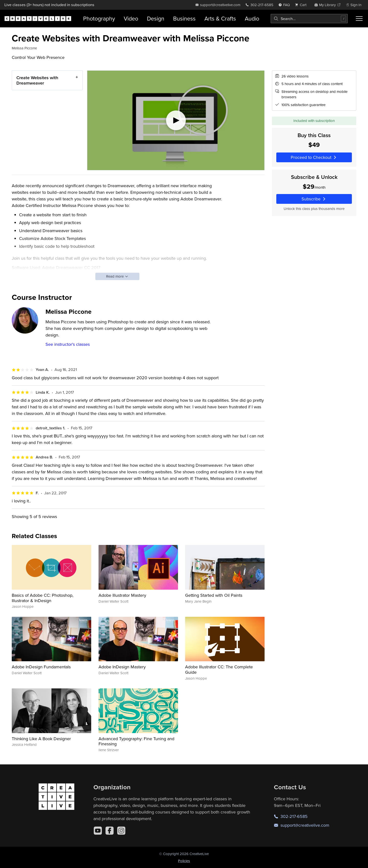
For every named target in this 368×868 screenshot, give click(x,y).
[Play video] (176, 120)
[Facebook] (110, 831)
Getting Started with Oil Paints (214, 595)
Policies (184, 861)
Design (156, 18)
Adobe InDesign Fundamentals (41, 667)
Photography (99, 18)
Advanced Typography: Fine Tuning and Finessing (136, 741)
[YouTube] (98, 831)
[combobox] (309, 19)
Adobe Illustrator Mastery (122, 595)
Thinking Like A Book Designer (41, 739)
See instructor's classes (68, 344)
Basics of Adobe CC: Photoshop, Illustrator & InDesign (43, 598)
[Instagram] (121, 831)
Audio (252, 18)
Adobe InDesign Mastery (122, 667)
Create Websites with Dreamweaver (37, 80)
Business (184, 18)
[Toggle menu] (359, 19)
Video (131, 18)
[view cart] (302, 5)
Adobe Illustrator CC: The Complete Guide (219, 669)
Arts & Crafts (220, 18)
